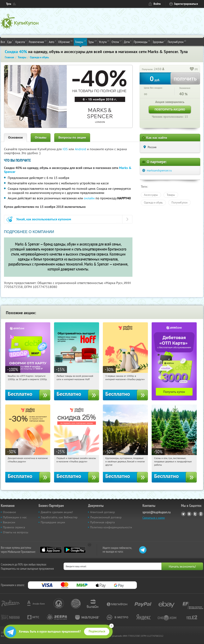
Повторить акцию (170, 109)
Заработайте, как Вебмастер (59, 517)
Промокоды (142, 42)
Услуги (104, 42)
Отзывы (41, 137)
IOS (66, 149)
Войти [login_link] (157, 4)
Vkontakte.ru (189, 514)
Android (81, 149)
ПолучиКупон (177, 42)
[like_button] (192, 69)
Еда (10, 42)
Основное (15, 137)
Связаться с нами (154, 518)
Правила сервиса (14, 527)
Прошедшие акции (53, 522)
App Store (51, 550)
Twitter (195, 514)
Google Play (75, 550)
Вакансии (9, 522)
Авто (52, 42)
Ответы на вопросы (16, 532)
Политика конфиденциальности (111, 527)
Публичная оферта (102, 522)
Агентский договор (103, 512)
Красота (21, 42)
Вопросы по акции (72, 137)
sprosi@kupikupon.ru (157, 512)
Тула (9, 4)
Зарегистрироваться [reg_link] (186, 4)
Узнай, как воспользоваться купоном (44, 219)
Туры (92, 42)
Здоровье (159, 42)
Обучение (65, 42)
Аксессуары (151, 195)
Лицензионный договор (106, 517)
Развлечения (38, 42)
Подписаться (97, 631)
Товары (80, 42)
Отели (117, 42)
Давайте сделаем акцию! (57, 512)
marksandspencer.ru (159, 170)
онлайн (89, 198)
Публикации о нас (15, 517)
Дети (128, 42)
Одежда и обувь (153, 202)
